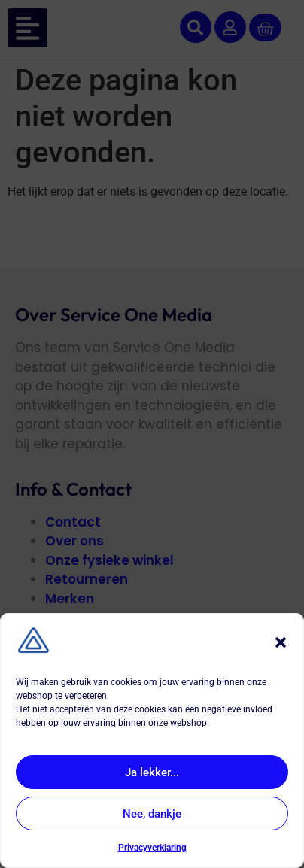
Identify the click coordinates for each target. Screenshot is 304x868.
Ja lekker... (152, 772)
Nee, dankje (152, 814)
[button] (281, 642)
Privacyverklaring (152, 848)
